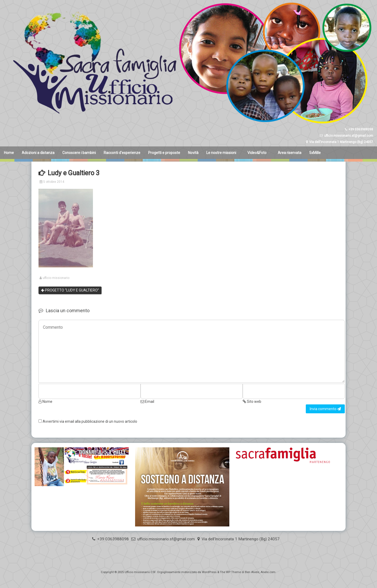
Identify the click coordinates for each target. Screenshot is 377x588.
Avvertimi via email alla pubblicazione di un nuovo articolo (90, 421)
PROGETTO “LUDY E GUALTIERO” (70, 290)
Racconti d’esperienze (122, 153)
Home (9, 153)
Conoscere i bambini (79, 153)
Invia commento (325, 409)
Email (147, 402)
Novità (193, 153)
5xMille (315, 153)
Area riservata (290, 153)
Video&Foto (257, 153)
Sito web (252, 402)
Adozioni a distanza (38, 153)
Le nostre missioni (221, 153)
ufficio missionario (56, 278)
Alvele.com (268, 572)
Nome (45, 402)
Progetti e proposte (164, 153)
